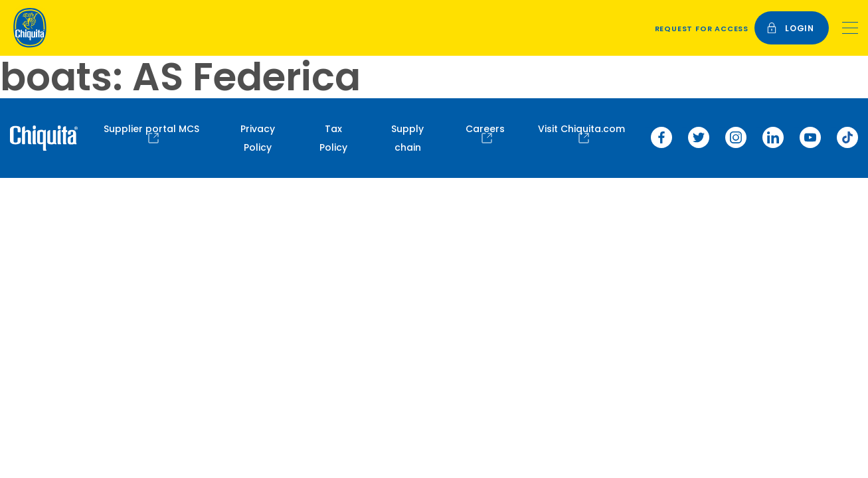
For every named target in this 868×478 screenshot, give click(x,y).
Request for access (702, 29)
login (790, 28)
